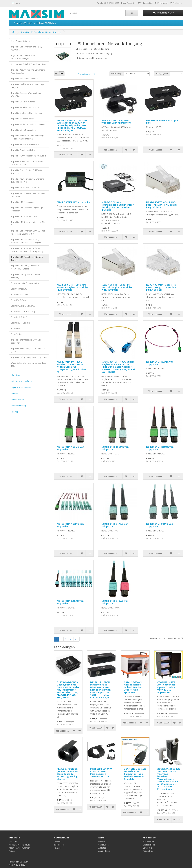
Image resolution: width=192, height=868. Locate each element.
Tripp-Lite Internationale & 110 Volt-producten (26, 341)
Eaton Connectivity (19, 289)
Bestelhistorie (149, 845)
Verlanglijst (148, 848)
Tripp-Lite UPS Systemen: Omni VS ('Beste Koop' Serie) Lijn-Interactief (29, 232)
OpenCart (24, 862)
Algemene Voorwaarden (22, 387)
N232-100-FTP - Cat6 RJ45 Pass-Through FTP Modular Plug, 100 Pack (117, 287)
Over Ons (16, 375)
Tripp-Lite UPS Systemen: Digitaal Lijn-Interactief (27, 209)
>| (76, 639)
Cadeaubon (103, 845)
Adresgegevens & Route (22, 381)
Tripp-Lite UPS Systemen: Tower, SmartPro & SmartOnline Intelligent (26, 241)
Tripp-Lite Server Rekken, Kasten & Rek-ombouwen (28, 195)
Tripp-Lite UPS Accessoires (23, 202)
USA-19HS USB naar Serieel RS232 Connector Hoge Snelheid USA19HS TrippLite (135, 774)
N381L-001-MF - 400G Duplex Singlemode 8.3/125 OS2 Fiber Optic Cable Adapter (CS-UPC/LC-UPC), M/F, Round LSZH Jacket (118, 367)
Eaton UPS (15, 329)
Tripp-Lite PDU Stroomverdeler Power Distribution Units (27, 163)
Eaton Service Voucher (21, 323)
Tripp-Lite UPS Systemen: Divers (25, 216)
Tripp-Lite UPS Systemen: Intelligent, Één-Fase (28, 224)
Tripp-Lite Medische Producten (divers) (28, 124)
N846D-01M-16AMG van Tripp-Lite (160, 363)
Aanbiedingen (104, 851)
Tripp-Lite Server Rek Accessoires (25, 188)
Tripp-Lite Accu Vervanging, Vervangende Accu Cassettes (29, 71)
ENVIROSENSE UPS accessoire (74, 202)
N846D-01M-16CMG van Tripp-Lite (115, 448)
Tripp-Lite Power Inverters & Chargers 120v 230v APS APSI (27, 180)
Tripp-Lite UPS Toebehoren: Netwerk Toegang (41, 32)
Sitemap (15, 412)
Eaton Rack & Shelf (19, 317)
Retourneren (59, 845)
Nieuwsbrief (148, 851)
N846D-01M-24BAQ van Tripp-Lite (160, 525)
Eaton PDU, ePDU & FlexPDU (23, 306)
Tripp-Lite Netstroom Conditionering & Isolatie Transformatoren (28, 137)
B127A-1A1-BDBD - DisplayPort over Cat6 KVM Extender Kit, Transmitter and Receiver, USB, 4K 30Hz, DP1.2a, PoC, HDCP (68, 690)
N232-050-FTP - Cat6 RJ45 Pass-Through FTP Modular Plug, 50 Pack (162, 205)
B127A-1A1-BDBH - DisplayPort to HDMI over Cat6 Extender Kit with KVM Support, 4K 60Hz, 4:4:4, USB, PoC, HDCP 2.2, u (101, 690)
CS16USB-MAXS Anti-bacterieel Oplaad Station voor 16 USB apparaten (133, 687)
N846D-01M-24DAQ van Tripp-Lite (115, 602)
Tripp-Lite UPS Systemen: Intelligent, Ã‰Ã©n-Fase (35, 23)
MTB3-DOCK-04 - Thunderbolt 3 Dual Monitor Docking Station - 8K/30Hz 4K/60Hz (118, 206)
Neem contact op (19, 406)
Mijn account (148, 842)
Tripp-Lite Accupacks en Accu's (24, 79)
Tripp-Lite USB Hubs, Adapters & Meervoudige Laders (25, 267)
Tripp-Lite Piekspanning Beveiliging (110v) (29, 357)
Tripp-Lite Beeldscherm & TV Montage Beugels (27, 86)
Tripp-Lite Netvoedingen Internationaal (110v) (28, 350)
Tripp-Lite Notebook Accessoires (25, 144)
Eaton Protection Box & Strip (23, 312)
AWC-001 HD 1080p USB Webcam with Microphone (116, 121)
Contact (57, 842)
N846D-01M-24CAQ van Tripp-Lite (70, 602)
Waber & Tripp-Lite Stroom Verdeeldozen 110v (29, 364)
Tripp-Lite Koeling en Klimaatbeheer (27, 113)
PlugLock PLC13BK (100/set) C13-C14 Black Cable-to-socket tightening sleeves (67, 774)
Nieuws (15, 393)
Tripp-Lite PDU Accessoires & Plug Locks (28, 156)
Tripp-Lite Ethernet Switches (23, 102)
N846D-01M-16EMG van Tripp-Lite (70, 525)
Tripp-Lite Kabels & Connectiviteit (25, 107)
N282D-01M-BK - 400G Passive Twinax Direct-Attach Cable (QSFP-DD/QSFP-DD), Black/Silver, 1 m (73, 367)
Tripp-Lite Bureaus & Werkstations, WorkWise (26, 95)
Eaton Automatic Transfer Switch (25, 283)
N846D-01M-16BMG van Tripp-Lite (70, 448)
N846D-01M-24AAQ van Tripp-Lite (115, 525)
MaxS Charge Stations (20, 41)
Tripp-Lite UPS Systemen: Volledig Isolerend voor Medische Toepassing (27, 250)
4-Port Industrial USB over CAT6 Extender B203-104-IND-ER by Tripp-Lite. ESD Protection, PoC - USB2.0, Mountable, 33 (72, 125)
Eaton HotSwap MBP (20, 295)
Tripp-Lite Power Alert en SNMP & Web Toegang (28, 172)
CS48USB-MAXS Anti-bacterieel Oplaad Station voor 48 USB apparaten (166, 687)
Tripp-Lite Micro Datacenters (23, 130)
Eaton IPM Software (19, 300)
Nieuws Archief (18, 400)
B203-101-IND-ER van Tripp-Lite (162, 121)
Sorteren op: (117, 74)
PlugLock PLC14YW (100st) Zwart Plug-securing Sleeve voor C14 (101, 773)
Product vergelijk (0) (86, 74)
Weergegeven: (162, 74)
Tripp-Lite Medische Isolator (23, 119)
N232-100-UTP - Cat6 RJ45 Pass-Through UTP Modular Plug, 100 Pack (162, 287)
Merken (102, 842)
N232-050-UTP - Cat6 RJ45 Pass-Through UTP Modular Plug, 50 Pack (72, 287)
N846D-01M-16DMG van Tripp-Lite (160, 448)
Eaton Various (17, 334)
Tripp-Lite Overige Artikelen (23, 150)
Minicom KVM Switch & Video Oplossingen (29, 64)
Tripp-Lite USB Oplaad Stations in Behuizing (25, 276)
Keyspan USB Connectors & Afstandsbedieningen (23, 57)
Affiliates (102, 848)
